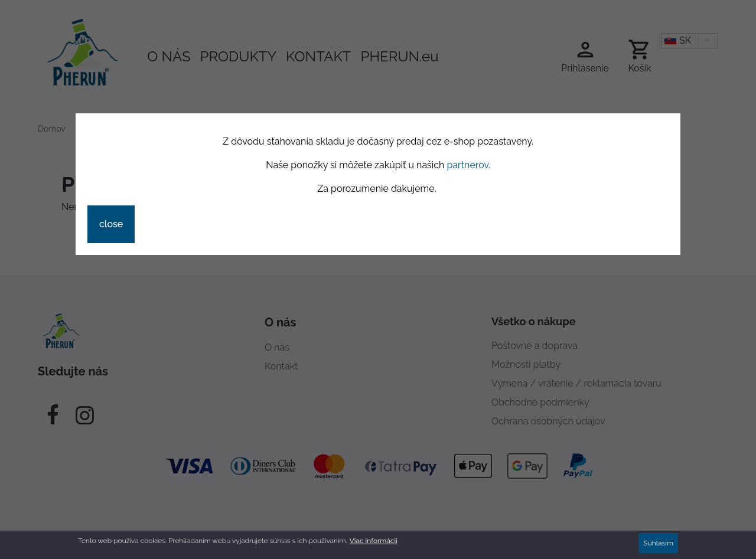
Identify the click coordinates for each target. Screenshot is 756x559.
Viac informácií (374, 542)
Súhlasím (658, 545)
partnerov (468, 165)
